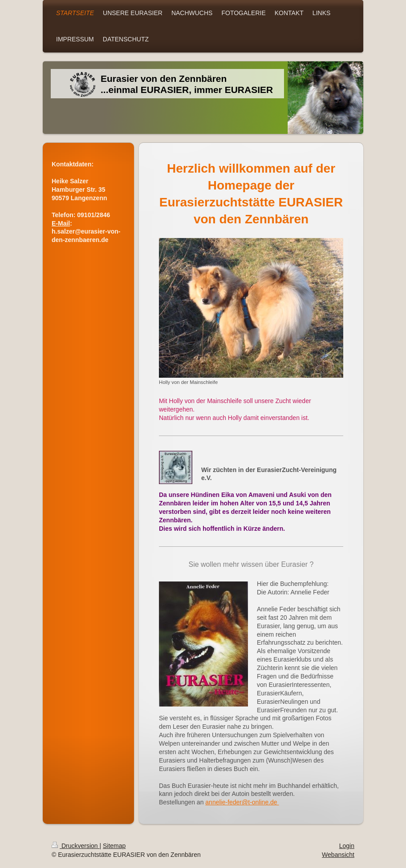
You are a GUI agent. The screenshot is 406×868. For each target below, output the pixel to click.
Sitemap (114, 846)
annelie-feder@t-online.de (242, 802)
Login (347, 846)
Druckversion (75, 846)
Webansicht (338, 855)
